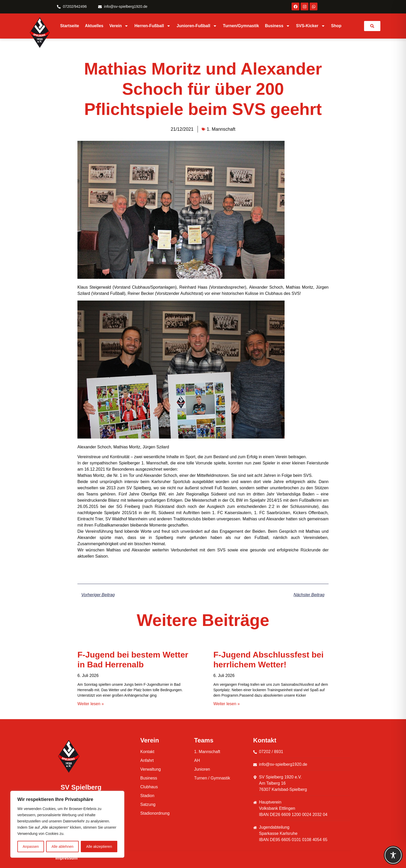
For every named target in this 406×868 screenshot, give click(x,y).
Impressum (66, 858)
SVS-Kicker (310, 26)
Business (277, 26)
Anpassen (31, 847)
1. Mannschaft (221, 129)
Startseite (70, 26)
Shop (336, 26)
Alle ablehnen (63, 847)
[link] (372, 26)
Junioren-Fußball (197, 26)
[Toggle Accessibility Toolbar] (393, 855)
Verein (119, 26)
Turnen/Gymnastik (241, 26)
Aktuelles (94, 26)
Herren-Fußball (153, 26)
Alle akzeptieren (99, 847)
